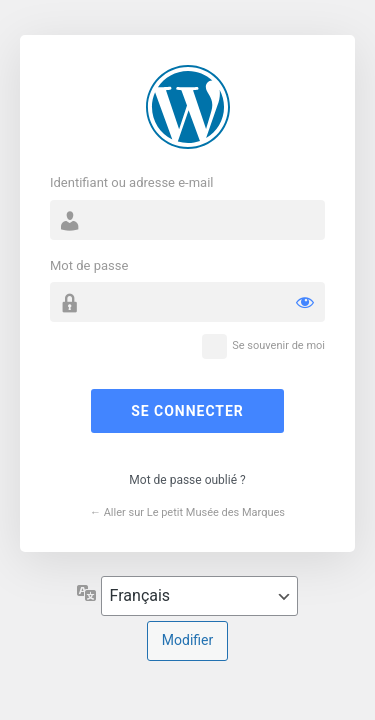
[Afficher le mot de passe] (305, 302)
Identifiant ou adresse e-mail (132, 182)
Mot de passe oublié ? (187, 480)
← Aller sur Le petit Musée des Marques (187, 512)
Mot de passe (89, 265)
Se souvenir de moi (278, 345)
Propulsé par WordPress (188, 107)
